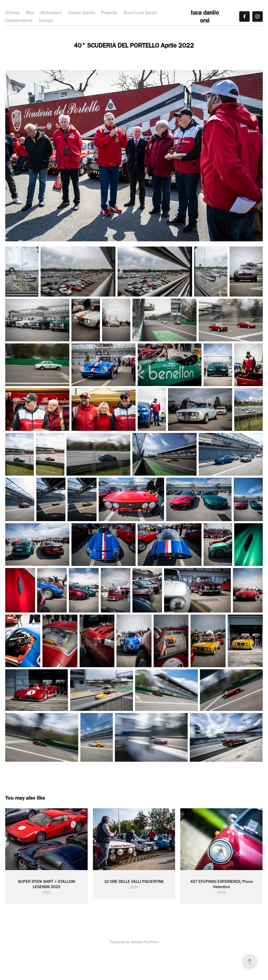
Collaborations (19, 20)
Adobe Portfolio (145, 942)
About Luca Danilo (140, 13)
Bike (30, 13)
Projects (109, 13)
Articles (12, 13)
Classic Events (82, 13)
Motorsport (51, 13)
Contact (46, 20)
